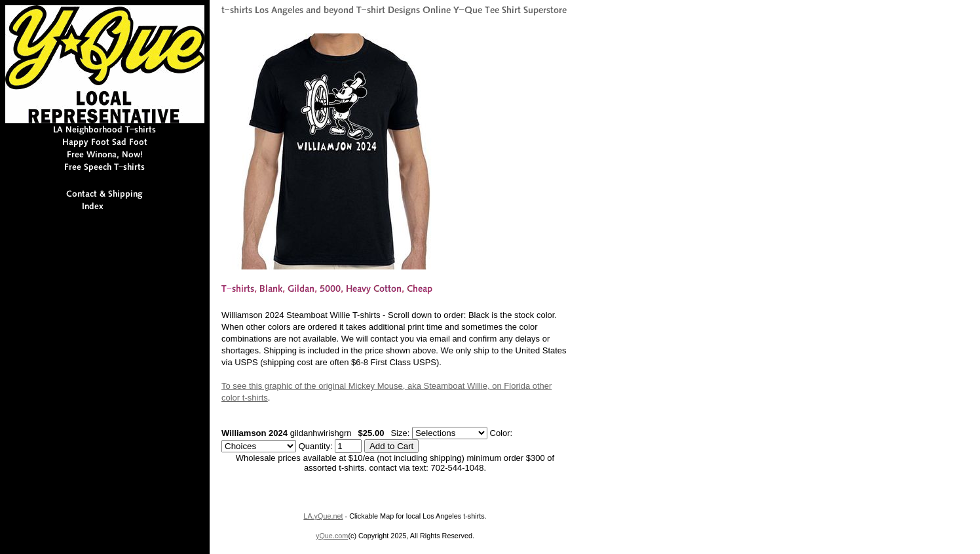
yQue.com (332, 536)
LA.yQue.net (323, 516)
